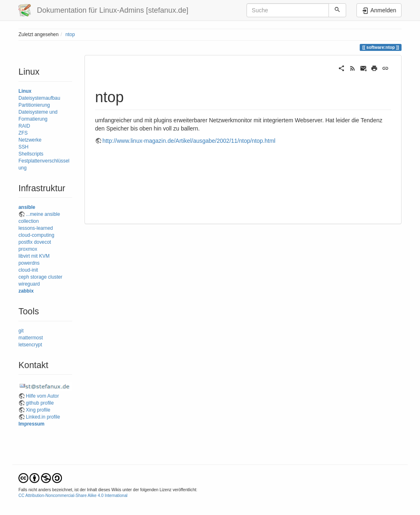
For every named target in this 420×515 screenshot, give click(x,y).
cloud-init (28, 270)
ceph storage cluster (40, 277)
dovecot (43, 242)
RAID (24, 126)
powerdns (29, 263)
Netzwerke (30, 140)
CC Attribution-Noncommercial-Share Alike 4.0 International (73, 496)
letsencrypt (30, 345)
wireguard (29, 284)
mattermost (31, 338)
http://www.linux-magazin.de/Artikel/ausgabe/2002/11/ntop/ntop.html (189, 141)
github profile (40, 403)
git (21, 331)
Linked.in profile (43, 417)
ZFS (23, 133)
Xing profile (38, 410)
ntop (70, 34)
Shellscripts (31, 154)
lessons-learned (36, 228)
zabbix (26, 291)
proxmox (28, 249)
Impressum (31, 424)
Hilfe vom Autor (42, 396)
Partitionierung (34, 105)
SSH (23, 147)
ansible (27, 207)
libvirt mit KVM (34, 256)
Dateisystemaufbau (39, 98)
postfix (25, 242)
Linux (25, 91)
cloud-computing (36, 235)
